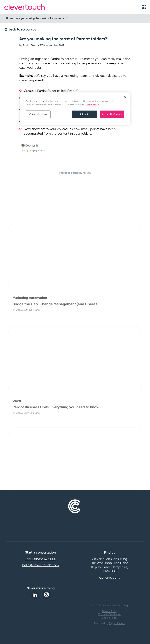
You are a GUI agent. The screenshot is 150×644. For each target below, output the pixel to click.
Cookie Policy (109, 618)
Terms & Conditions (110, 614)
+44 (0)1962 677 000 (41, 559)
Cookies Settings (38, 114)
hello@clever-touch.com (40, 565)
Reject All (85, 114)
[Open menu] (144, 7)
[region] (75, 109)
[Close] (125, 97)
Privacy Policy (109, 611)
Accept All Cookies (112, 114)
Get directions (110, 577)
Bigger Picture (117, 623)
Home (10, 18)
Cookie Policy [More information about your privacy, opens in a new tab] (92, 104)
